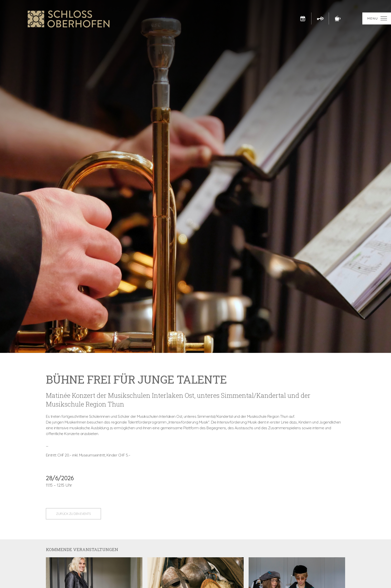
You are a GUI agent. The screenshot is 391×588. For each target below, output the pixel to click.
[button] (377, 18)
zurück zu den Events (73, 514)
